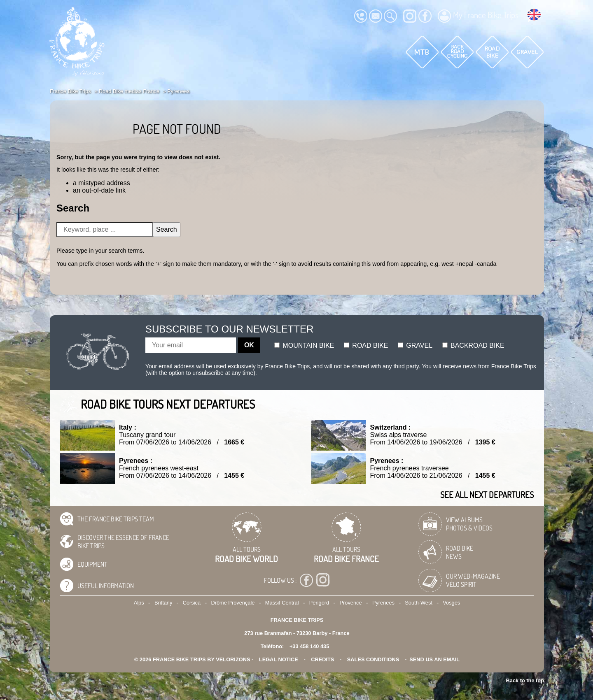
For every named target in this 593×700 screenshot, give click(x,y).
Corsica (192, 603)
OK (249, 345)
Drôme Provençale (233, 603)
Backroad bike (473, 345)
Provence (351, 603)
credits (322, 659)
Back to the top (525, 680)
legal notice (279, 659)
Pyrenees (383, 603)
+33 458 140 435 (309, 646)
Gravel (415, 345)
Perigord (319, 603)
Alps (139, 603)
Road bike (366, 345)
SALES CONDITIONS (373, 659)
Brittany (163, 603)
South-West (419, 603)
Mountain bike (304, 345)
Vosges (451, 603)
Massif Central (282, 603)
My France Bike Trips (478, 16)
